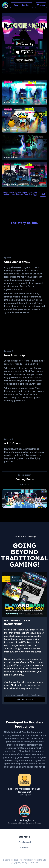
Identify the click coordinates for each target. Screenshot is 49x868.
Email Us (24, 847)
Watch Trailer (22, 5)
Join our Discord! (24, 699)
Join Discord (25, 842)
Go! (43, 194)
